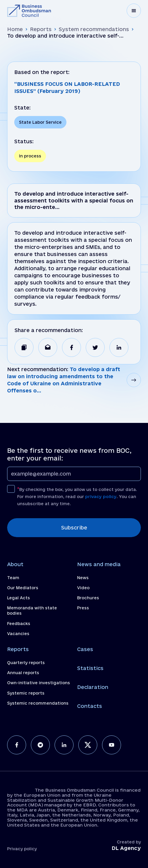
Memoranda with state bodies (32, 611)
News (83, 578)
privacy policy (101, 497)
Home (15, 29)
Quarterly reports (26, 663)
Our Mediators (23, 588)
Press (83, 608)
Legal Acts (19, 598)
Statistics (90, 668)
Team (13, 578)
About (15, 564)
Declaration (93, 687)
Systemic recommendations (38, 703)
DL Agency (126, 848)
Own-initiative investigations (39, 683)
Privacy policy (22, 849)
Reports (41, 29)
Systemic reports (26, 693)
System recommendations (94, 29)
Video (83, 588)
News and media (99, 564)
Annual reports (23, 673)
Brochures (88, 598)
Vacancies (18, 634)
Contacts (90, 706)
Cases (85, 649)
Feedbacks (19, 624)
